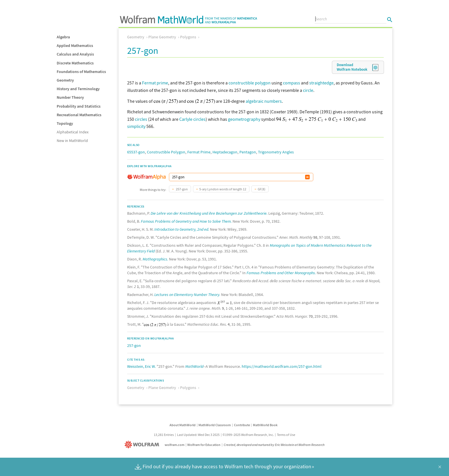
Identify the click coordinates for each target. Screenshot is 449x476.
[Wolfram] (143, 445)
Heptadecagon (225, 152)
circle (308, 90)
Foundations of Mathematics (81, 72)
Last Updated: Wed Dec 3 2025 (198, 435)
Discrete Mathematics (75, 63)
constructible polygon (250, 83)
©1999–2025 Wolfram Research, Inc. (248, 435)
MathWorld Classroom (215, 425)
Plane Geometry (162, 37)
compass (292, 83)
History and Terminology (78, 89)
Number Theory (70, 97)
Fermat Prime (199, 152)
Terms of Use (286, 435)
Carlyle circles (192, 119)
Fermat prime (155, 83)
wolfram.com (175, 445)
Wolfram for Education (204, 445)
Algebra (63, 37)
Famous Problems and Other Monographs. (281, 273)
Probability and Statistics (79, 106)
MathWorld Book (265, 425)
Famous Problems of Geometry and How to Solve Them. (186, 221)
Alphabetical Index (73, 132)
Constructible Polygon (166, 152)
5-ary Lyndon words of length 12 (223, 189)
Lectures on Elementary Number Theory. (187, 295)
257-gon (182, 189)
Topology (65, 123)
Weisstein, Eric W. (141, 366)
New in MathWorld (72, 141)
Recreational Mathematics (79, 115)
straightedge (321, 83)
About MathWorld (183, 425)
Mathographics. (155, 259)
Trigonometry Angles (276, 152)
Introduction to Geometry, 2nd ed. (182, 229)
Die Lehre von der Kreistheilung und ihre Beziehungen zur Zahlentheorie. (209, 213)
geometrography (244, 119)
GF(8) (262, 189)
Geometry (65, 80)
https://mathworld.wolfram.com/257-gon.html (282, 366)
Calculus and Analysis (75, 54)
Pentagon (248, 152)
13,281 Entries (164, 435)
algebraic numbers (264, 101)
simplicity (136, 126)
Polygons (188, 37)
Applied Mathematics (75, 46)
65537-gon (136, 152)
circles (141, 119)
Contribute (242, 425)
